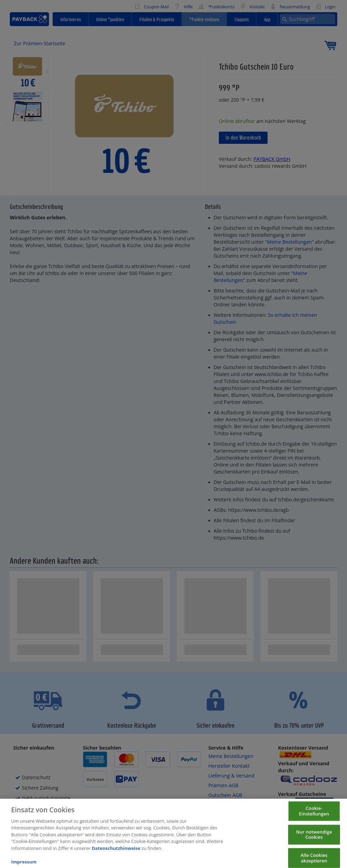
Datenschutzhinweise (116, 853)
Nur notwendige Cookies (314, 839)
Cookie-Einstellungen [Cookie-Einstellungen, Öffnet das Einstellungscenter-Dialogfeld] (314, 816)
